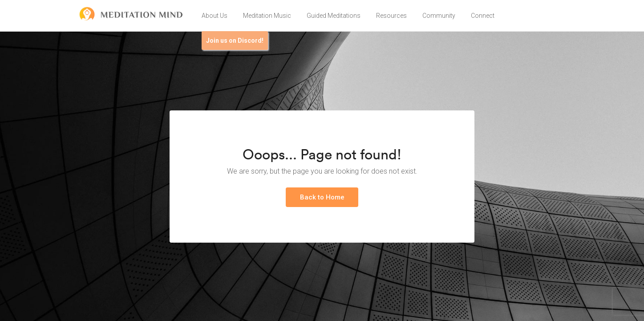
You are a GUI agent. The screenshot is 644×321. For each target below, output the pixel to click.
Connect (483, 16)
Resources (391, 16)
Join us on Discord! (235, 41)
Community (439, 16)
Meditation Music (267, 16)
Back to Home (322, 197)
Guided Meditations (334, 16)
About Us (215, 16)
